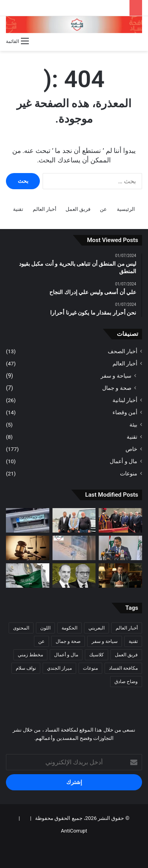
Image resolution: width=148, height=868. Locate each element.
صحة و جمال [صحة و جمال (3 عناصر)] (68, 641)
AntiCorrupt (74, 831)
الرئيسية (126, 209)
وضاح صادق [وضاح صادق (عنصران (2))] (126, 682)
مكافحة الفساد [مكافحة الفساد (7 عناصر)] (123, 668)
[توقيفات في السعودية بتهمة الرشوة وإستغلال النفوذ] (28, 576)
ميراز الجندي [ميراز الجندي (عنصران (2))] (59, 668)
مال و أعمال (124, 461)
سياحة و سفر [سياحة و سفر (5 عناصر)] (105, 641)
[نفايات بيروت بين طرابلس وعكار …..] (28, 520)
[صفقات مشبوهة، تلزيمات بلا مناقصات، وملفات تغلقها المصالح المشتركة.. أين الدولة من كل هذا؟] (120, 576)
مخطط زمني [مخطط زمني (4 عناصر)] (30, 655)
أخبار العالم (45, 209)
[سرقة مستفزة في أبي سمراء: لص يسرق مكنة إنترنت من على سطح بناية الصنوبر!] (74, 548)
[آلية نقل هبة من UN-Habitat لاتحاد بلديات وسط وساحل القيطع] (74, 520)
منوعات (129, 473)
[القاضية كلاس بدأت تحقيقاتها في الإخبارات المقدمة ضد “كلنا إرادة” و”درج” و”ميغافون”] (28, 548)
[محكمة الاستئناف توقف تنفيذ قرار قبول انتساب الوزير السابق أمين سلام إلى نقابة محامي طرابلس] (120, 548)
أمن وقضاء (125, 412)
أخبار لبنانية (125, 400)
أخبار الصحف (123, 351)
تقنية (18, 209)
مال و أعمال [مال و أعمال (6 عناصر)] (66, 655)
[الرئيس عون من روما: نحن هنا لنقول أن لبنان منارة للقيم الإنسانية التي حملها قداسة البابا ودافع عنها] (120, 520)
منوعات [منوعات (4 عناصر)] (90, 668)
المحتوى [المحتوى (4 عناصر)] (21, 628)
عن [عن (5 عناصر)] (41, 641)
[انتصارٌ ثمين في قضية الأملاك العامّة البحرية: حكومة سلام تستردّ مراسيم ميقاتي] (74, 576)
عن (103, 209)
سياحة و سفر (116, 376)
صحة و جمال (117, 388)
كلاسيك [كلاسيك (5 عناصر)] (96, 655)
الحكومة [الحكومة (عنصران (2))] (69, 628)
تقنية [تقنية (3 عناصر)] (133, 641)
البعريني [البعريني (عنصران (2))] (96, 628)
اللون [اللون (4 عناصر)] (45, 628)
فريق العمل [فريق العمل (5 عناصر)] (126, 655)
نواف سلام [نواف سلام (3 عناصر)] (26, 668)
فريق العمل (78, 209)
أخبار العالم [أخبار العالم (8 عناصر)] (127, 628)
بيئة (133, 425)
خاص (131, 449)
